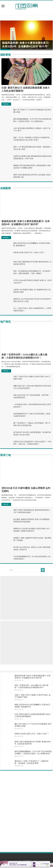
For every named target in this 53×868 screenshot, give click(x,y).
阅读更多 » (6, 104)
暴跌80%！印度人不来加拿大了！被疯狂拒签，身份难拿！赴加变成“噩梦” (32, 762)
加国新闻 (5, 188)
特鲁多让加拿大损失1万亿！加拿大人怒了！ (30, 252)
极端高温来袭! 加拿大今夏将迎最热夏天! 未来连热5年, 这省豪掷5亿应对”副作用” (33, 677)
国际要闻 (5, 55)
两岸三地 (5, 455)
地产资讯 (5, 322)
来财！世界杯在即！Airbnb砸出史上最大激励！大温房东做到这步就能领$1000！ (31, 686)
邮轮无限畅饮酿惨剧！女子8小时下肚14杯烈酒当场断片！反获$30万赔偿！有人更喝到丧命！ (33, 752)
